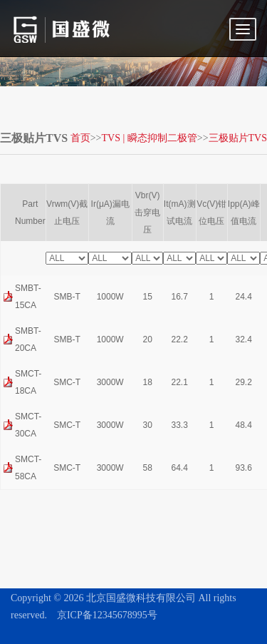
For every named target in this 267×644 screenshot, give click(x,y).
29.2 (244, 382)
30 (148, 425)
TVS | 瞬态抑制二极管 (149, 138)
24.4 (244, 297)
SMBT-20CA (28, 339)
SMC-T (67, 382)
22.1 (180, 382)
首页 (80, 138)
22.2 (180, 339)
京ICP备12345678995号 (102, 607)
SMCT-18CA (28, 382)
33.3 (180, 425)
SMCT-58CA (28, 468)
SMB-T (67, 297)
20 (148, 339)
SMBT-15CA (28, 297)
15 (148, 297)
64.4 (180, 468)
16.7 (180, 297)
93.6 (244, 468)
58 (148, 468)
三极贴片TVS (238, 138)
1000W (110, 297)
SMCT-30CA (28, 425)
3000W (110, 382)
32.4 (244, 339)
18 (148, 382)
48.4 (244, 425)
